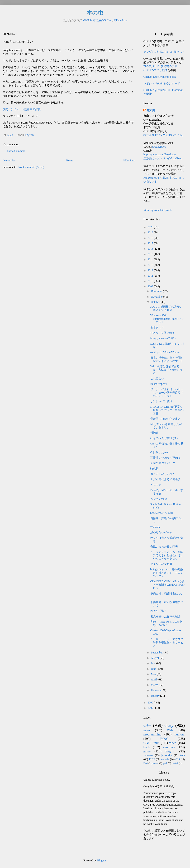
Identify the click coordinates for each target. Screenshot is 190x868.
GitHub (87, 20)
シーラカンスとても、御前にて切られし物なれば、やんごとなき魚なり (167, 555)
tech (182, 755)
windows (169, 747)
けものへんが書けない (164, 438)
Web (170, 730)
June (154, 669)
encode (165, 759)
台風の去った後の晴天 (164, 547)
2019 (151, 232)
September (157, 653)
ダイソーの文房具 (161, 564)
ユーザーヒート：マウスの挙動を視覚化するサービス (167, 642)
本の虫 (95, 13)
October (156, 302)
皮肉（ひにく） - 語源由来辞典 (22, 109)
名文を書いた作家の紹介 (165, 616)
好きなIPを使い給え (163, 333)
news (147, 730)
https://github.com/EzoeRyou (160, 154)
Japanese (148, 755)
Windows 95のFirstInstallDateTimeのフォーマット (167, 319)
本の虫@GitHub (103, 20)
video (173, 743)
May (154, 674)
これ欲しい (157, 378)
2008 (151, 703)
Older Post (129, 160)
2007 (151, 708)
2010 (151, 281)
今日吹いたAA (159, 452)
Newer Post (10, 160)
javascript (167, 755)
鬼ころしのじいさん (163, 474)
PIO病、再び (158, 611)
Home (70, 160)
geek (165, 763)
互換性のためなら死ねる (165, 458)
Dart (146, 763)
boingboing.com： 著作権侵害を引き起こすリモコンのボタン (167, 573)
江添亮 (151, 110)
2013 (151, 265)
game (147, 751)
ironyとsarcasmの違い (163, 338)
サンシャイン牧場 (161, 401)
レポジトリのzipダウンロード (162, 83)
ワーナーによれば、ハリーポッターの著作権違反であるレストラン (167, 392)
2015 (151, 254)
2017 (151, 243)
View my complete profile (158, 210)
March (155, 685)
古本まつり (157, 327)
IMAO (164, 739)
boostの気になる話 (162, 513)
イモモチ (156, 485)
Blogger (102, 860)
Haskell (175, 763)
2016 (151, 249)
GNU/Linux (151, 743)
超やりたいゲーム (161, 532)
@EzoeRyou (120, 20)
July (154, 663)
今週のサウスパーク (163, 463)
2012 (151, 270)
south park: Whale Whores (165, 352)
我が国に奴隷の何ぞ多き (165, 419)
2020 (151, 227)
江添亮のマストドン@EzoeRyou (163, 158)
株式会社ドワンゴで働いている (163, 135)
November (157, 297)
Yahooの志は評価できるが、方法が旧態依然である (167, 370)
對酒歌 (154, 433)
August (155, 658)
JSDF (152, 759)
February (156, 690)
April (154, 680)
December (157, 291)
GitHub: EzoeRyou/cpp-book (160, 77)
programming (152, 734)
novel (156, 763)
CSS (178, 759)
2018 (151, 238)
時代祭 (154, 469)
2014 (151, 259)
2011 (151, 276)
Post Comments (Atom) (31, 167)
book (147, 747)
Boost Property (159, 384)
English (29, 135)
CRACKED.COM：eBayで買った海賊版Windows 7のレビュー (168, 585)
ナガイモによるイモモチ (165, 479)
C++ (147, 725)
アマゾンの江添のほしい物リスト (164, 52)
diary (169, 725)
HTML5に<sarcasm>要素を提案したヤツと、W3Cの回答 (167, 410)
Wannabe (155, 527)
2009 (151, 286)
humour (180, 734)
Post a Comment (16, 151)
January (156, 696)
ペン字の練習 (159, 499)
